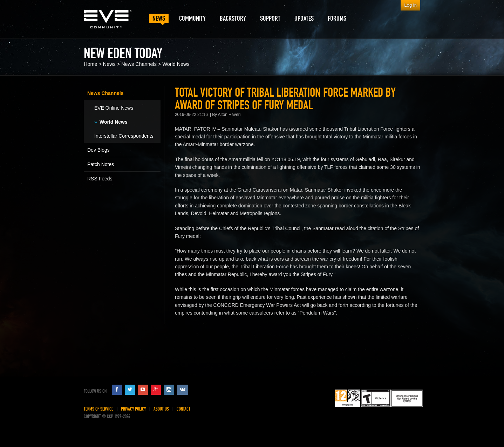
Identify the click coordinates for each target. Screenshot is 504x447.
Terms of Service (98, 409)
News (109, 64)
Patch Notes (101, 164)
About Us (161, 409)
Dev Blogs (98, 150)
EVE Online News (114, 108)
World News (176, 64)
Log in (410, 5)
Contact (183, 409)
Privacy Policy (133, 409)
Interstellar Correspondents (124, 136)
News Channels (139, 64)
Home (90, 64)
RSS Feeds (100, 179)
